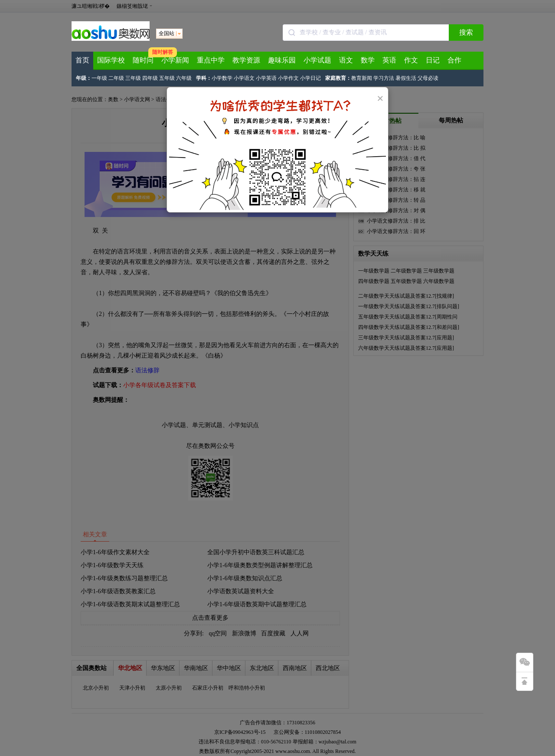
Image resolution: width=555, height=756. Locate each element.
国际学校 (111, 60)
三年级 (133, 78)
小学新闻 (175, 60)
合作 (454, 60)
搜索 (466, 32)
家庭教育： (338, 78)
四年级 (150, 78)
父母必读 (428, 78)
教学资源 (246, 60)
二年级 (116, 78)
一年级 (99, 78)
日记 (433, 60)
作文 (411, 60)
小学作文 (288, 78)
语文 (346, 60)
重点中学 (211, 60)
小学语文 (244, 78)
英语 (389, 60)
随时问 (143, 60)
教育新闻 (362, 78)
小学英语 (266, 78)
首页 (82, 60)
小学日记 (310, 78)
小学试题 (317, 60)
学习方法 (384, 78)
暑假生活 (406, 78)
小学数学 (222, 78)
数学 (368, 60)
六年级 (184, 78)
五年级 (167, 78)
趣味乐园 (282, 60)
